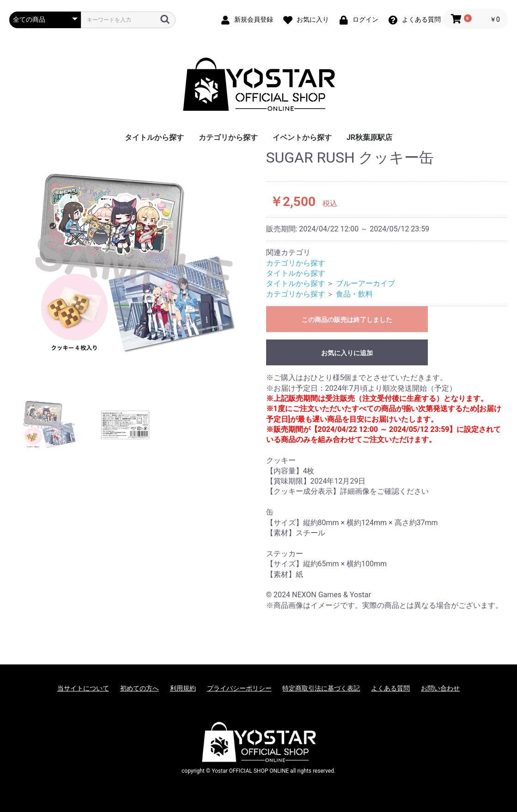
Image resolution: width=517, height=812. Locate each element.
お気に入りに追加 (347, 353)
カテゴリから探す (228, 137)
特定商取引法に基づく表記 (321, 688)
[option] (134, 265)
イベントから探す (302, 137)
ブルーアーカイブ (365, 283)
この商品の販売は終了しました (347, 320)
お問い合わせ (440, 688)
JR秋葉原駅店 (369, 137)
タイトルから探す (154, 137)
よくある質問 (390, 688)
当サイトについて (83, 688)
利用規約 (183, 688)
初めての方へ (140, 688)
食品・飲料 (354, 294)
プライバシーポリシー (239, 688)
